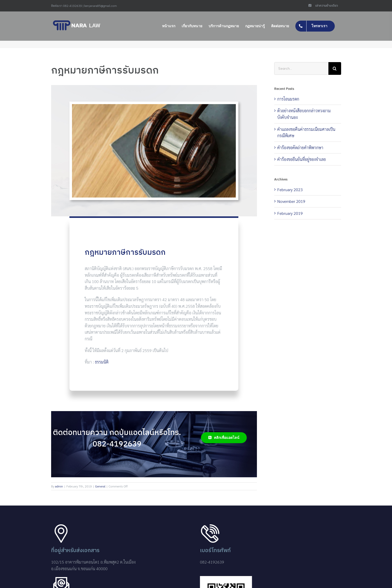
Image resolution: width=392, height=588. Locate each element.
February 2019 (290, 213)
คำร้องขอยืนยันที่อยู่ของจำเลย (302, 159)
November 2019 (291, 201)
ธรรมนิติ (102, 362)
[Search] (335, 68)
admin (59, 486)
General (100, 486)
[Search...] (301, 68)
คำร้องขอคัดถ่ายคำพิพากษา (300, 148)
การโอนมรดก (288, 99)
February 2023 (290, 190)
